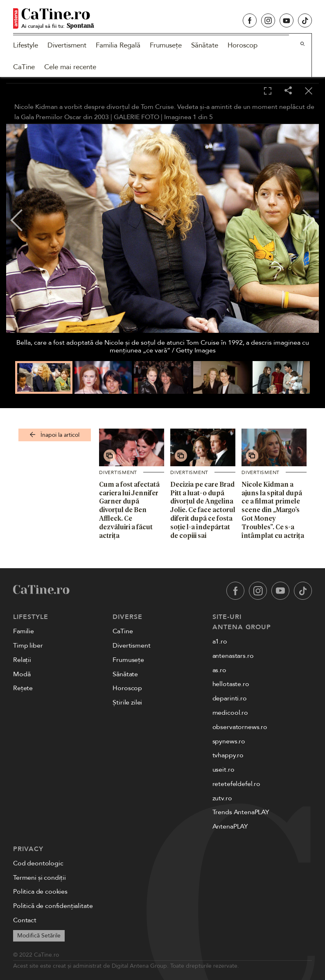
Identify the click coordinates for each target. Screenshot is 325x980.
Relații (22, 660)
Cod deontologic (38, 863)
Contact (25, 920)
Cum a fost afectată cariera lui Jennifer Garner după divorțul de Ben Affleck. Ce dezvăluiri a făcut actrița (129, 510)
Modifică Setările (39, 936)
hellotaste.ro (231, 684)
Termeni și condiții (39, 878)
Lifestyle (26, 45)
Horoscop (243, 45)
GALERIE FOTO (137, 117)
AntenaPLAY (230, 826)
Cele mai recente (70, 67)
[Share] (288, 91)
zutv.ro (222, 798)
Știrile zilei (127, 702)
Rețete (23, 688)
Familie (24, 631)
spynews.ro (229, 741)
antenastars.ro (233, 656)
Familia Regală (118, 45)
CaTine (24, 67)
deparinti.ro (230, 698)
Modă (22, 674)
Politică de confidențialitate (53, 906)
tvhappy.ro (228, 755)
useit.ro (223, 770)
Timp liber (28, 646)
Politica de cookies (40, 892)
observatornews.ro (240, 727)
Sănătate (205, 45)
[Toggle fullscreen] (268, 91)
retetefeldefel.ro (236, 784)
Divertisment (67, 45)
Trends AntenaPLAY (241, 812)
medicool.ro (230, 713)
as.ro (219, 670)
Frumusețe (166, 45)
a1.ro (220, 641)
